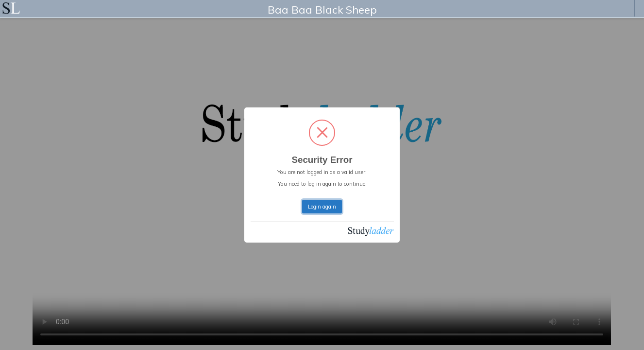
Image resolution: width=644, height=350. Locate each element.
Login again (322, 207)
